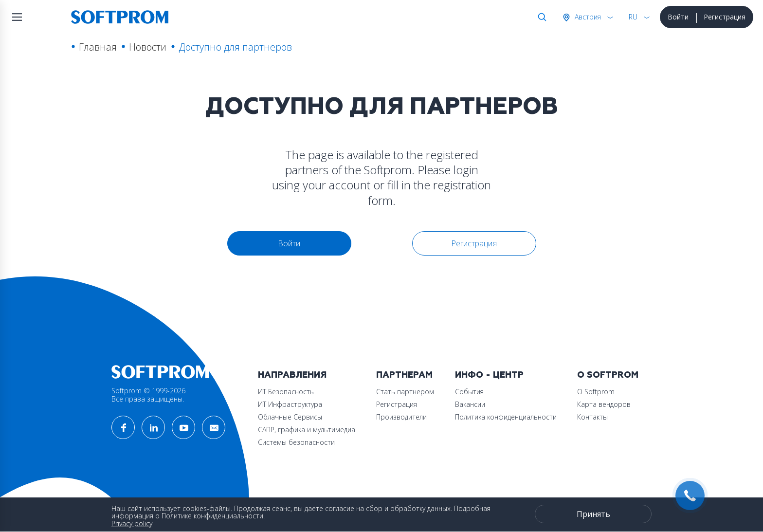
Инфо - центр (489, 375)
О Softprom (608, 375)
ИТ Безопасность (286, 392)
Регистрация (725, 17)
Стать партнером (405, 392)
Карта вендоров (604, 404)
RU (633, 17)
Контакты (592, 417)
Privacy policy (132, 523)
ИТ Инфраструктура (290, 404)
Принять (593, 514)
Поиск (540, 17)
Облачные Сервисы (290, 417)
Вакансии (470, 404)
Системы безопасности (296, 442)
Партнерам (404, 375)
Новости (148, 47)
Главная (98, 47)
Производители (401, 417)
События (469, 392)
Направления (292, 375)
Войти (678, 17)
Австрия (587, 17)
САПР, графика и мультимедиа (307, 430)
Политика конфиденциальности (506, 417)
